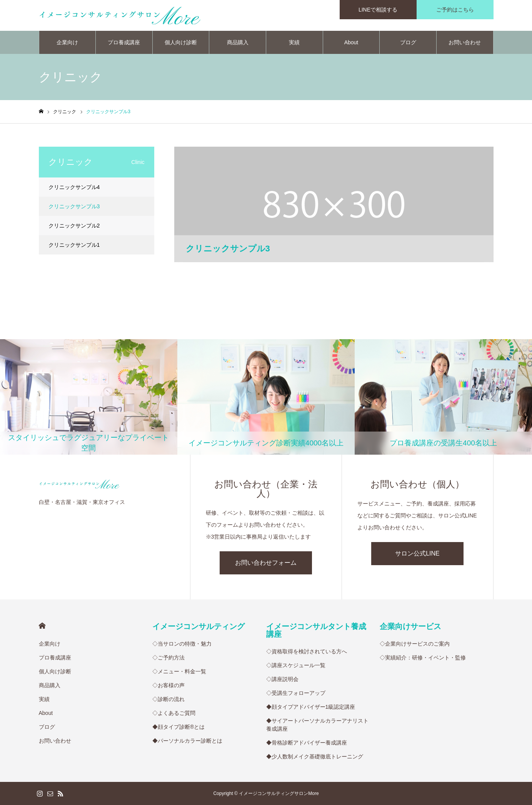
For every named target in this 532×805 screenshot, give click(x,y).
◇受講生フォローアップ (296, 693)
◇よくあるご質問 (174, 713)
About (351, 42)
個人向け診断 (181, 42)
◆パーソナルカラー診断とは (187, 741)
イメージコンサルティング (198, 626)
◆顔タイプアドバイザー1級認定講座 (311, 707)
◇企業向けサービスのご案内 (415, 644)
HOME (42, 626)
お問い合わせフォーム (266, 563)
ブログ (408, 42)
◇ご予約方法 (168, 658)
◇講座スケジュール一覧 (296, 665)
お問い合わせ (465, 42)
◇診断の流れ (168, 699)
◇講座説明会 (282, 679)
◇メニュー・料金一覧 (179, 671)
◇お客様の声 (168, 685)
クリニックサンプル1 (74, 245)
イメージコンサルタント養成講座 (316, 630)
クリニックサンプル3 (74, 206)
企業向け (67, 42)
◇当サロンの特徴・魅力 (182, 644)
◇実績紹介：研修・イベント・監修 (423, 658)
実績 (294, 42)
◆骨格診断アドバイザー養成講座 (307, 743)
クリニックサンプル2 (74, 226)
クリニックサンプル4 (74, 187)
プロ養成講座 (124, 42)
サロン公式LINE (417, 553)
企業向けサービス (410, 626)
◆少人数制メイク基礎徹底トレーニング (315, 756)
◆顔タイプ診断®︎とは (178, 727)
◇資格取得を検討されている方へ (307, 651)
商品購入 (238, 42)
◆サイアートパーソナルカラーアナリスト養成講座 (317, 725)
